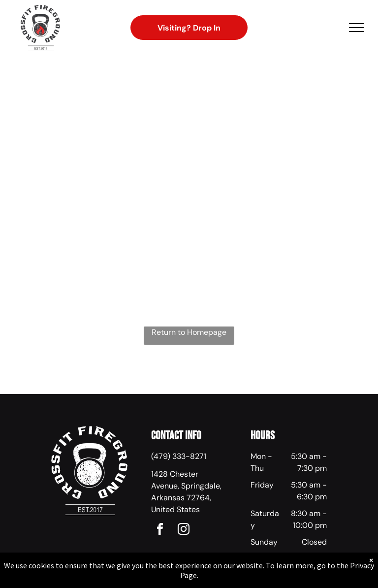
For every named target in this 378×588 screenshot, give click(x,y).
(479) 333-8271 (179, 456)
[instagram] (184, 531)
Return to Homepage (189, 332)
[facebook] (160, 531)
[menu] (356, 28)
